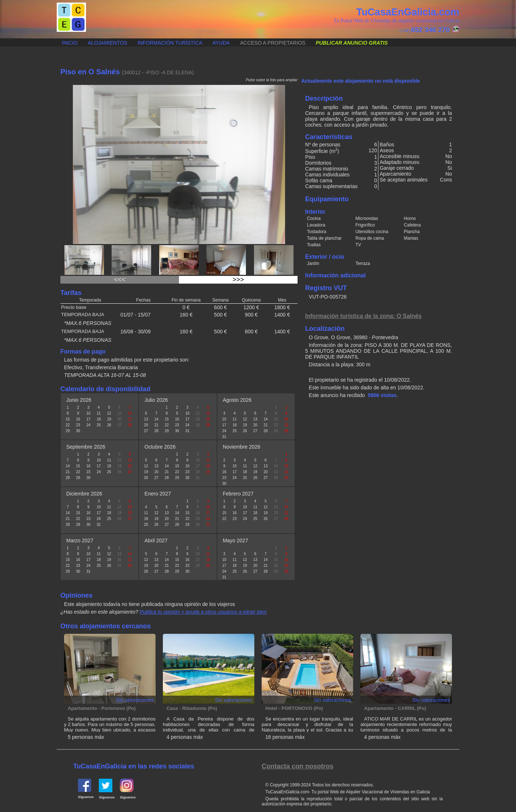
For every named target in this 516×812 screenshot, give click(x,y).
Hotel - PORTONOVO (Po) (294, 708)
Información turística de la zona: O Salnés (363, 316)
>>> (238, 280)
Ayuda (221, 43)
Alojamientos (108, 43)
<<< (120, 280)
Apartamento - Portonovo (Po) (102, 708)
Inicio (70, 43)
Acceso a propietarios (273, 43)
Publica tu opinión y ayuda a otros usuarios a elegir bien (203, 612)
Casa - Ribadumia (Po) (192, 708)
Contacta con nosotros (298, 766)
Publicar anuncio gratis (57, 39)
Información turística (170, 43)
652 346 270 (430, 30)
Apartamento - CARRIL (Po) (395, 708)
